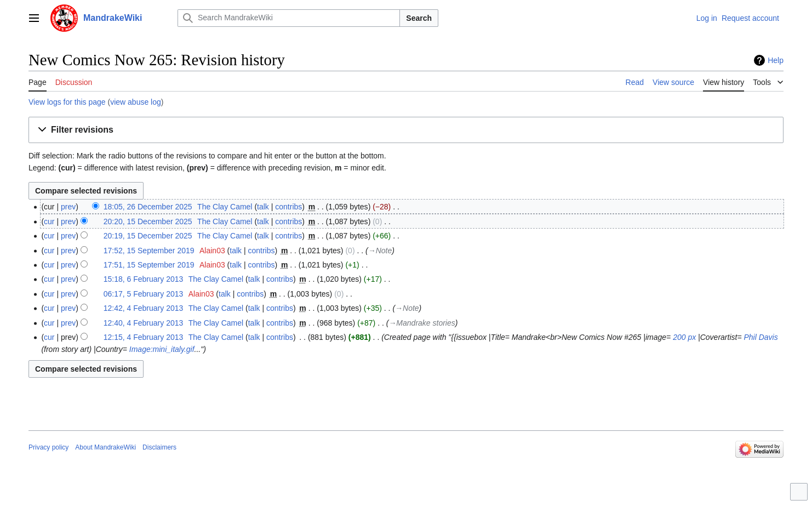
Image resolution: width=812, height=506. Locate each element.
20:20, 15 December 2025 (148, 221)
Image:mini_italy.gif (162, 349)
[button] (406, 130)
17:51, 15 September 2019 (149, 265)
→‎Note (380, 251)
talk (263, 207)
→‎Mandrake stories (422, 323)
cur (49, 221)
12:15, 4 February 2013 (144, 337)
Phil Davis (760, 337)
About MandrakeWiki (105, 447)
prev (68, 207)
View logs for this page (67, 102)
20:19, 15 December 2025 (148, 236)
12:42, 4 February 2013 (144, 308)
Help (776, 60)
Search (419, 18)
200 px (684, 337)
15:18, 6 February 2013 (144, 279)
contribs (288, 207)
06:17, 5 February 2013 (144, 294)
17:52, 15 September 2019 (149, 251)
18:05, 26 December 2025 (148, 207)
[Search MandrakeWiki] (289, 18)
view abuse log (136, 102)
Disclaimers (159, 447)
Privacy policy (48, 447)
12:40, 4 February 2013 (144, 323)
